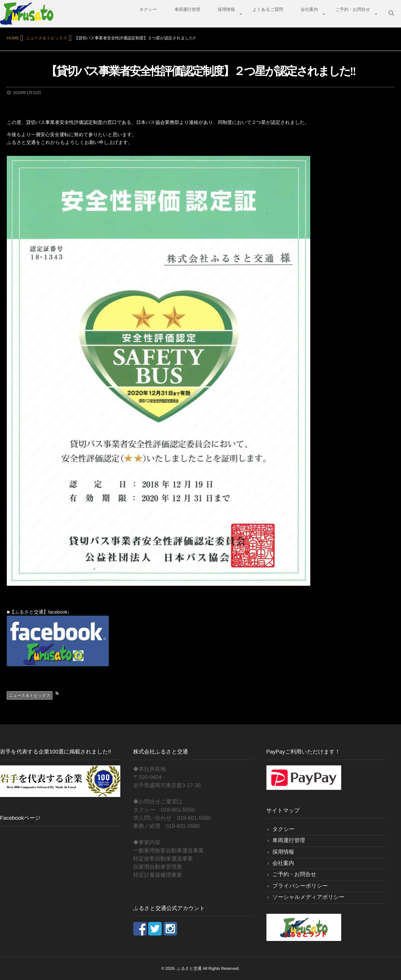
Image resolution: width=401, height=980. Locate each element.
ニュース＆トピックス (30, 695)
